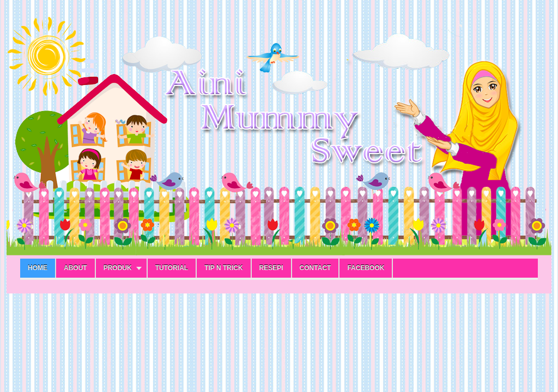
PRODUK (118, 268)
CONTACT (316, 268)
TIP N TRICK (223, 268)
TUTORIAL (172, 268)
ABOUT (75, 268)
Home (38, 268)
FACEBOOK (366, 268)
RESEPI (271, 268)
